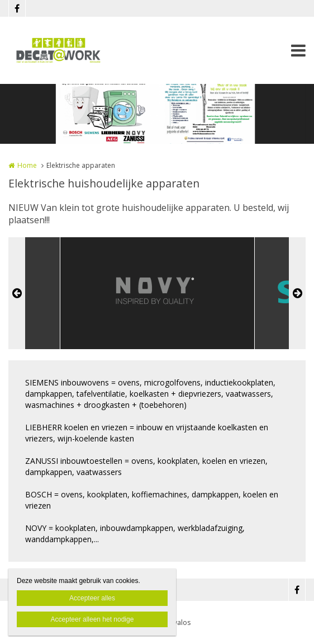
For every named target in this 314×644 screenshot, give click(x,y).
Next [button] (297, 293)
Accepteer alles (92, 598)
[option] (157, 293)
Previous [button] (17, 293)
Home (27, 165)
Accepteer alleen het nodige (92, 619)
